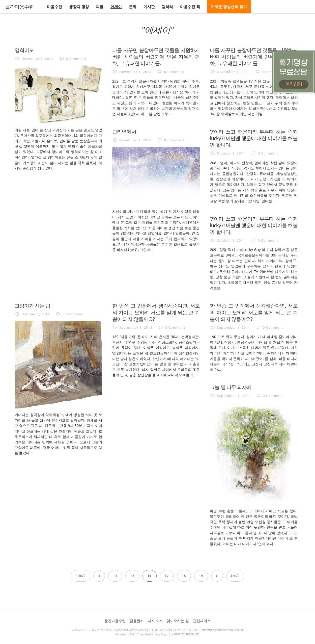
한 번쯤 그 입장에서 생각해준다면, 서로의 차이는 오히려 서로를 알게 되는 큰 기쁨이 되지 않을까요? (156, 312)
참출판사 (137, 621)
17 (167, 576)
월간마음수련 (19, 7)
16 (150, 576)
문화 (133, 7)
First (81, 576)
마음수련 (54, 7)
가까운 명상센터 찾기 (229, 7)
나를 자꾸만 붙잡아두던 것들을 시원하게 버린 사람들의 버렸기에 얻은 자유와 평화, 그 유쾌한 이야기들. (156, 57)
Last (235, 576)
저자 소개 (155, 621)
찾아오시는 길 (178, 621)
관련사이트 (202, 621)
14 (115, 576)
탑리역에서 (124, 132)
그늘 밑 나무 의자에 (231, 387)
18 (184, 576)
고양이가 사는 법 (32, 305)
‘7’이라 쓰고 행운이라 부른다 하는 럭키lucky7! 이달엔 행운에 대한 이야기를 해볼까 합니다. (254, 138)
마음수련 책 (190, 7)
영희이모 (24, 50)
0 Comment (76, 59)
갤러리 (167, 7)
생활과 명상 (79, 7)
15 (132, 576)
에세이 (116, 7)
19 (201, 576)
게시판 (149, 7)
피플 (100, 7)
